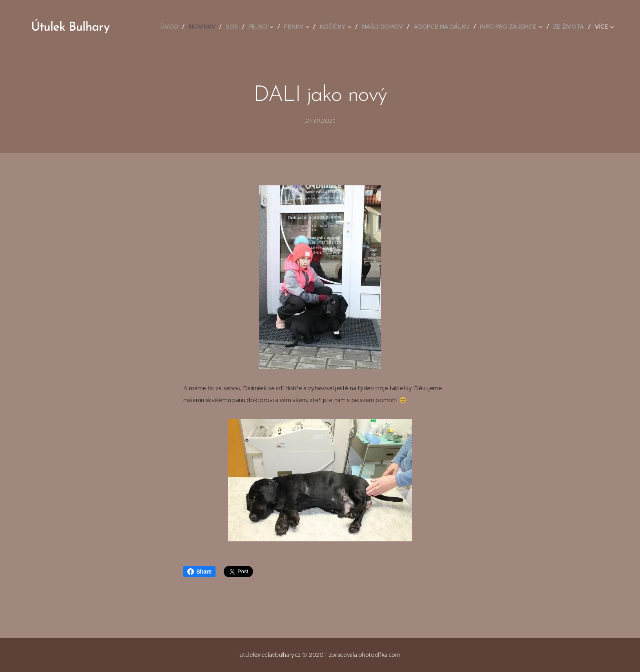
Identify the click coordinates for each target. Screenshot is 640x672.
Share (199, 572)
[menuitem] (173, 27)
